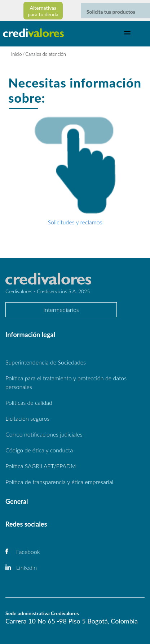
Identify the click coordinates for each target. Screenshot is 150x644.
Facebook (28, 552)
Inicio (17, 54)
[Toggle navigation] (127, 33)
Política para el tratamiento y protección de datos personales (66, 382)
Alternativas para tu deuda (43, 11)
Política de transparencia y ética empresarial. (60, 482)
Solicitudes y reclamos (75, 222)
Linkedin (27, 567)
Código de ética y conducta (39, 450)
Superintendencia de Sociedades (46, 362)
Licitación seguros (27, 418)
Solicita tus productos (111, 12)
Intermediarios (61, 310)
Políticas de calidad (29, 402)
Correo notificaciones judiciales (44, 434)
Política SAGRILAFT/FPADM (41, 466)
